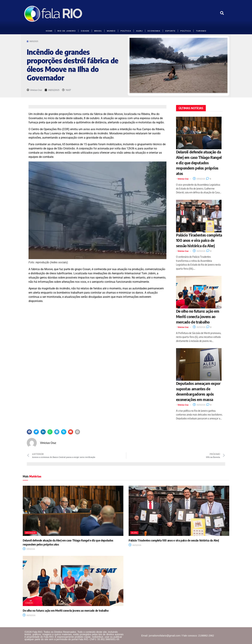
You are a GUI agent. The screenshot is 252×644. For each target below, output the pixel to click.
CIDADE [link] (85, 31)
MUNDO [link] (111, 31)
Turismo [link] (201, 31)
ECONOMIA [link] (154, 31)
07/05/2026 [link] (199, 179)
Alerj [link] (134, 533)
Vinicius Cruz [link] (183, 179)
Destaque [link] (31, 533)
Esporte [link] (170, 31)
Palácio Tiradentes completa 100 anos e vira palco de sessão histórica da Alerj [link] (199, 240)
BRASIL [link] (98, 31)
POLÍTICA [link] (126, 31)
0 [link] (209, 179)
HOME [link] (49, 31)
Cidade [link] (29, 603)
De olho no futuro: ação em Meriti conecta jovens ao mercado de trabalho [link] (198, 316)
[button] (29, 432)
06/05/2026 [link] (199, 251)
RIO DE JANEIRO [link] (67, 31)
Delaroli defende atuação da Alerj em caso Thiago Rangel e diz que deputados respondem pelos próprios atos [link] (199, 163)
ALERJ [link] (139, 31)
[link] (54, 14)
